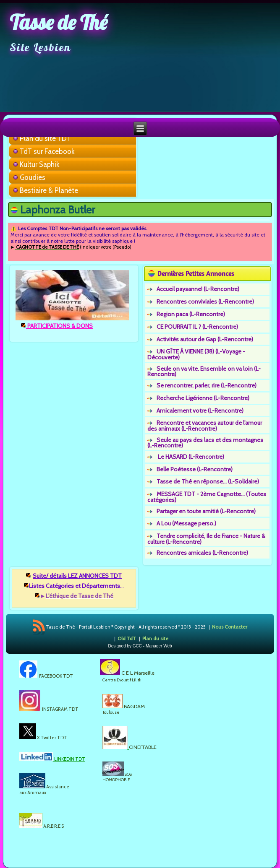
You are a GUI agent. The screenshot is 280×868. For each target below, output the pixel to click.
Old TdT (127, 638)
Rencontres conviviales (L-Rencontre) (205, 301)
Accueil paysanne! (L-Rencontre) (198, 289)
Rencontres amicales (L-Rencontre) (202, 553)
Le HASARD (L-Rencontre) (190, 457)
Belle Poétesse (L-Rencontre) (195, 469)
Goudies (33, 177)
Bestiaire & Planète (49, 190)
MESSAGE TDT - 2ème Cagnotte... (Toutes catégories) (207, 497)
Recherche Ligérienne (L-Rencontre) (203, 398)
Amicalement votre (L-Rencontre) (200, 411)
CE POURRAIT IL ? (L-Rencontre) (197, 327)
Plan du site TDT (45, 138)
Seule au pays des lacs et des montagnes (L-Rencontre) (205, 443)
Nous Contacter (230, 627)
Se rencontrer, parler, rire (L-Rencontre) (207, 385)
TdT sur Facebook (47, 151)
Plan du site (155, 638)
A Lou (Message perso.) (186, 523)
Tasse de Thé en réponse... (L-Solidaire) (208, 481)
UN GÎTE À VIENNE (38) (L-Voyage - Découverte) (196, 354)
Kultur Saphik (40, 164)
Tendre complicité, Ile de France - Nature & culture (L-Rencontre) (206, 539)
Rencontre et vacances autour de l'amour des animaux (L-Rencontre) (205, 426)
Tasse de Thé (59, 22)
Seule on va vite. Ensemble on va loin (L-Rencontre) (204, 372)
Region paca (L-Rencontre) (191, 314)
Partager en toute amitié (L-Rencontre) (206, 511)
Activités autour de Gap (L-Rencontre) (205, 339)
